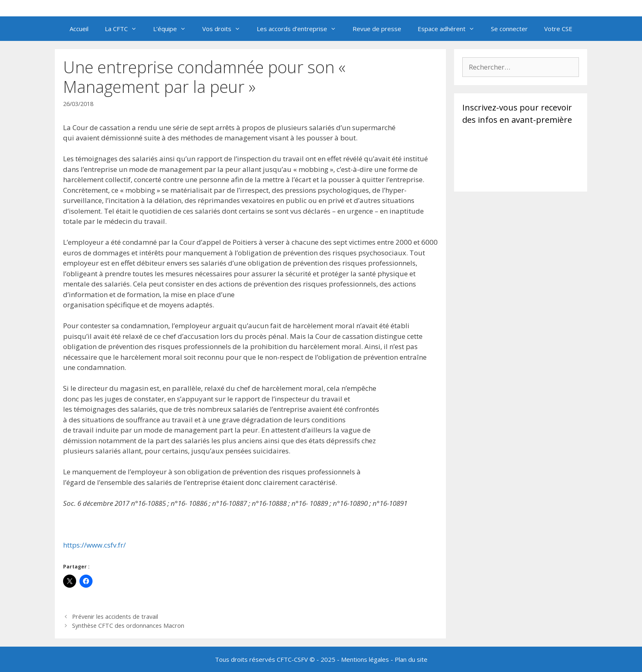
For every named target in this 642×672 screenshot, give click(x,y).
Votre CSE (558, 29)
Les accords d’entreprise (301, 29)
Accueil (79, 29)
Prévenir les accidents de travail (115, 617)
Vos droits (225, 29)
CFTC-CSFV (292, 659)
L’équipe (174, 29)
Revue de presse (377, 29)
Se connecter (509, 29)
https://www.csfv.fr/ (94, 545)
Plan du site (411, 659)
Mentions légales (365, 659)
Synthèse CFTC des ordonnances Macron (128, 626)
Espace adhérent (450, 29)
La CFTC (125, 29)
